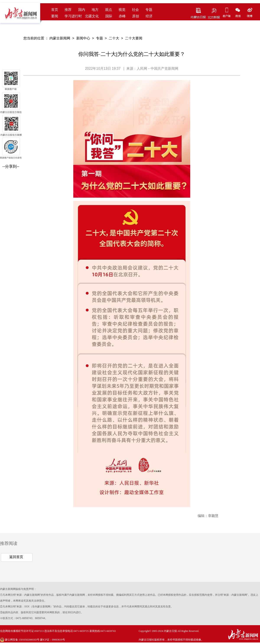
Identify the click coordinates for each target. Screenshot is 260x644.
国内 (82, 10)
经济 (149, 16)
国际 (109, 16)
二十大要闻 (134, 38)
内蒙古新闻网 (60, 38)
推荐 (68, 10)
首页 (55, 10)
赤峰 (122, 16)
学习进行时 (73, 16)
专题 (149, 10)
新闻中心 (83, 38)
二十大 (114, 38)
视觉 (122, 10)
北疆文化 (92, 16)
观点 (109, 10)
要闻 (55, 16)
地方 (95, 10)
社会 (135, 10)
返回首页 (16, 557)
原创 (136, 16)
